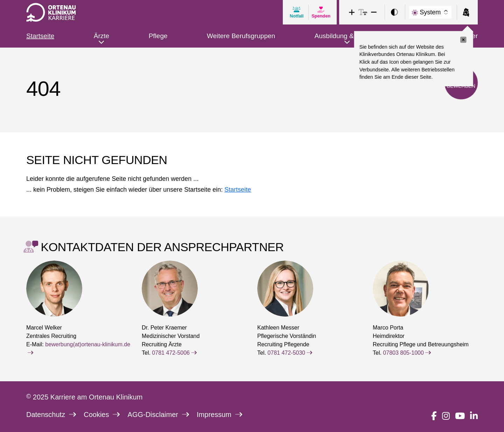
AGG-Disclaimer (158, 415)
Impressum (219, 415)
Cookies (102, 415)
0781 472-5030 (290, 353)
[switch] (394, 12)
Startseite (40, 36)
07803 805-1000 (407, 353)
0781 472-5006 (174, 353)
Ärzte (101, 36)
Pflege (158, 36)
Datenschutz (51, 415)
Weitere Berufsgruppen (241, 36)
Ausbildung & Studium (347, 36)
